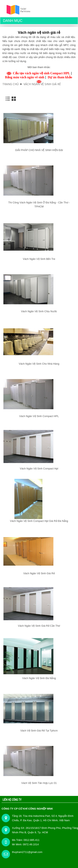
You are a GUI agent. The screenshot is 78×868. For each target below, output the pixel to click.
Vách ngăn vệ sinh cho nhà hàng (39, 364)
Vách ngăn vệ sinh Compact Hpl (39, 469)
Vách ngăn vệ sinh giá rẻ (42, 84)
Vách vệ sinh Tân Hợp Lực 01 (39, 783)
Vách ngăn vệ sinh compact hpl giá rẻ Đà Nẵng (39, 521)
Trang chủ (10, 84)
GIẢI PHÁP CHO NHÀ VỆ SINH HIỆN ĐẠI (39, 150)
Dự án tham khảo (60, 77)
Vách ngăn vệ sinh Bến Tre (39, 259)
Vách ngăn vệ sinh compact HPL (39, 416)
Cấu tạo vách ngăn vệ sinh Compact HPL (41, 73)
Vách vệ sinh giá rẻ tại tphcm (39, 731)
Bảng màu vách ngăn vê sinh (25, 77)
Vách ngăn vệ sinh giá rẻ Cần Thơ (39, 626)
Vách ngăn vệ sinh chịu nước (39, 311)
